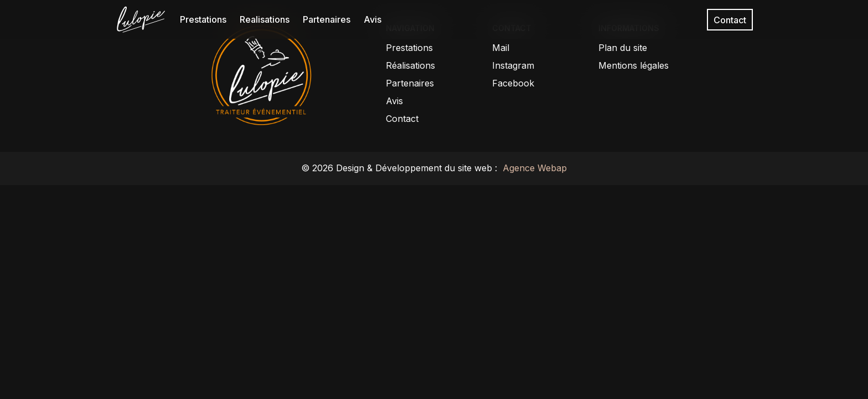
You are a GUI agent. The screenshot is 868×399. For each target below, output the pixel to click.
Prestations (203, 19)
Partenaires (327, 19)
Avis (373, 19)
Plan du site (623, 48)
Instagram (513, 65)
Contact (730, 19)
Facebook (513, 83)
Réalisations (410, 65)
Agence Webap (533, 168)
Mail (501, 48)
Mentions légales (634, 65)
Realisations (265, 19)
